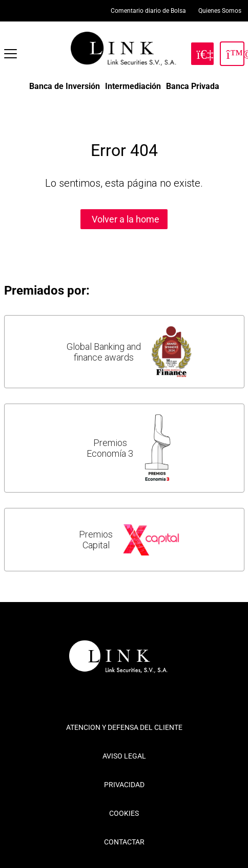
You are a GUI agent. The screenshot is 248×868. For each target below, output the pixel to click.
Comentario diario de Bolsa (148, 11)
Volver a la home (126, 219)
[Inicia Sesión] (232, 54)
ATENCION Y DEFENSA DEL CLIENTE (124, 727)
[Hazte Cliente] (202, 54)
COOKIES (124, 813)
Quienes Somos (220, 11)
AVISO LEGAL (124, 756)
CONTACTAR (124, 842)
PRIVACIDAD (124, 785)
